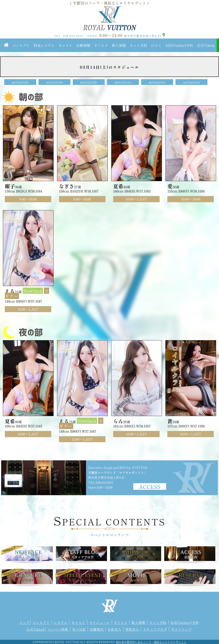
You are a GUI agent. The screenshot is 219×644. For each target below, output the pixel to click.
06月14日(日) (157, 82)
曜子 (10, 186)
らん (118, 421)
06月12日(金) (89, 82)
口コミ (156, 45)
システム (61, 623)
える (10, 291)
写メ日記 (79, 629)
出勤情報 (83, 45)
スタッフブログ (155, 629)
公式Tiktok (206, 45)
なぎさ (67, 186)
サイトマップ (181, 629)
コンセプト (21, 45)
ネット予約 (138, 45)
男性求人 (132, 629)
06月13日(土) (123, 82)
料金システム (44, 45)
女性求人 (114, 629)
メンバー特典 (58, 629)
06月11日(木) (54, 82)
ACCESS (150, 486)
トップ (24, 623)
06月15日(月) (191, 82)
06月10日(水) (20, 82)
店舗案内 (97, 629)
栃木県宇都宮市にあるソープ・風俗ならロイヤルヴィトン (151, 642)
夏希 (118, 186)
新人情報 (119, 45)
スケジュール (100, 623)
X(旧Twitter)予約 (179, 45)
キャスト (65, 45)
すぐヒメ (101, 45)
